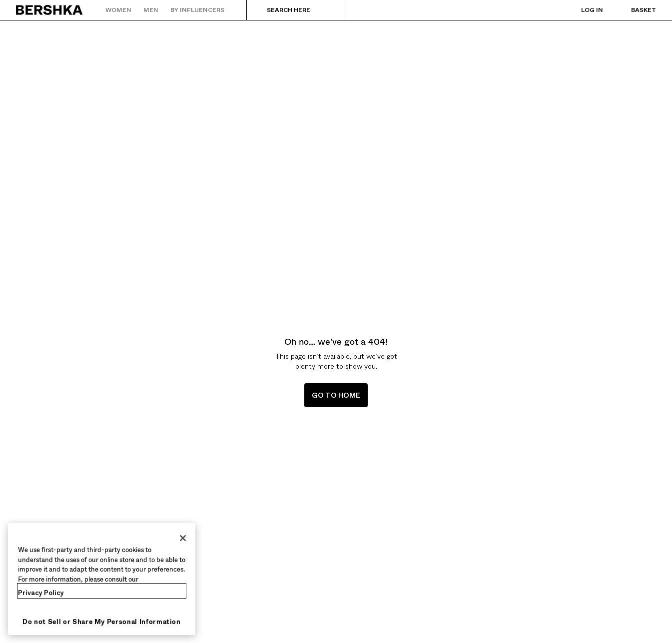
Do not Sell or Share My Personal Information (102, 622)
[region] (102, 579)
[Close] (183, 538)
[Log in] (582, 10)
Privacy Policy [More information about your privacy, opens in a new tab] (41, 593)
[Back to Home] (50, 10)
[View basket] (634, 10)
